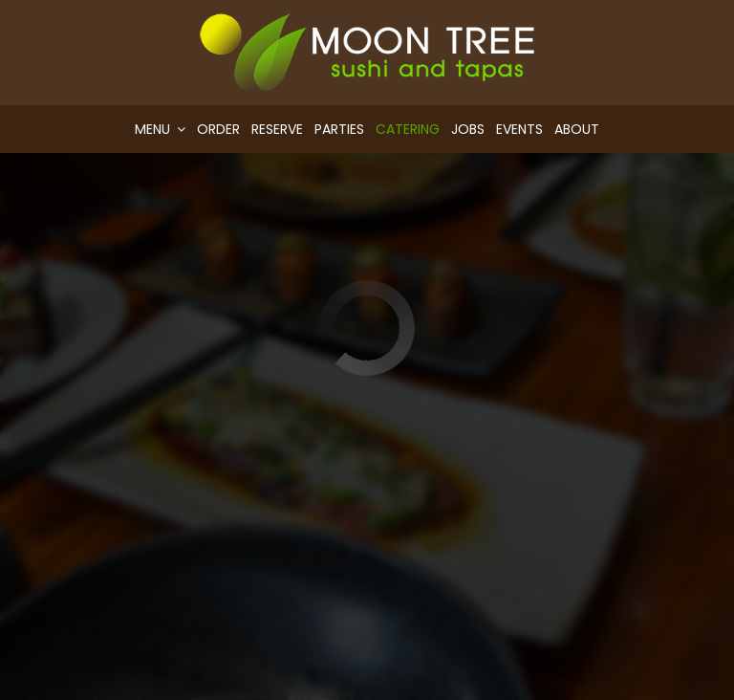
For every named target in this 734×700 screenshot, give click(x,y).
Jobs (468, 129)
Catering (408, 129)
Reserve (277, 129)
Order (218, 129)
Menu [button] (160, 129)
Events (519, 129)
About (577, 129)
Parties (339, 129)
